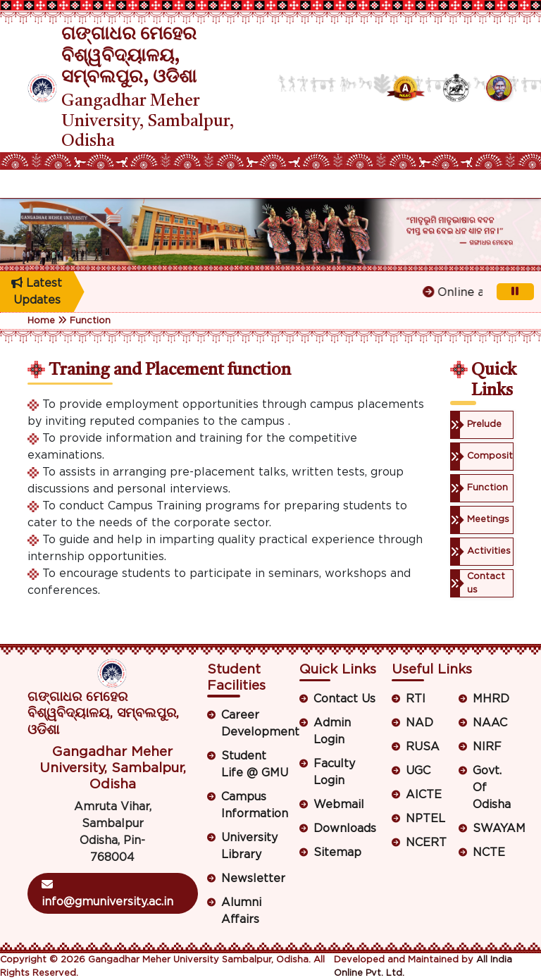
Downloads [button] (345, 829)
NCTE (489, 852)
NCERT (426, 843)
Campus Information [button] (255, 805)
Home (41, 321)
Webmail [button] (339, 805)
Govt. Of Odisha (492, 788)
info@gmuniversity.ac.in (107, 893)
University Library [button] (249, 846)
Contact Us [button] (344, 699)
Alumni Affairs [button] (241, 911)
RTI (416, 699)
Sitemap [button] (337, 852)
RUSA (423, 747)
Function (90, 321)
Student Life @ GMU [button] (255, 764)
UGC (418, 771)
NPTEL (425, 819)
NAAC (490, 723)
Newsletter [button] (253, 879)
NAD (419, 723)
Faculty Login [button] (334, 772)
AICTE (424, 795)
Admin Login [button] (332, 731)
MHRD (491, 699)
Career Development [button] (255, 724)
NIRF (487, 747)
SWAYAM (493, 829)
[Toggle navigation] (37, 184)
